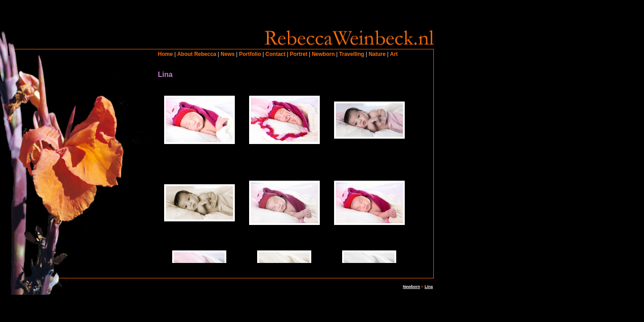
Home (165, 54)
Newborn (323, 54)
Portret (299, 54)
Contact (276, 54)
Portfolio (250, 54)
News (227, 54)
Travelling (352, 54)
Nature (377, 54)
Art (394, 54)
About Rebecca (197, 54)
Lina (429, 287)
